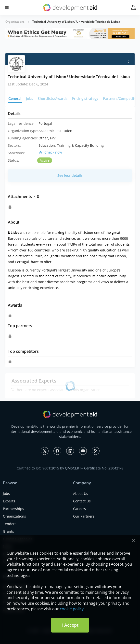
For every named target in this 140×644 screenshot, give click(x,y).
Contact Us (82, 501)
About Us (81, 493)
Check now (53, 152)
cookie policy (72, 609)
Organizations (15, 22)
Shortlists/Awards (53, 99)
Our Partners (84, 516)
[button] (7, 8)
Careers (79, 509)
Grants (8, 531)
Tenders (10, 524)
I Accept (70, 625)
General (15, 99)
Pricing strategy (85, 99)
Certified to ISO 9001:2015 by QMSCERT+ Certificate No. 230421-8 (70, 468)
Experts (9, 501)
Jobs (30, 99)
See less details (70, 175)
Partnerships (13, 509)
